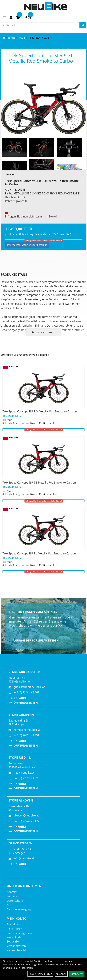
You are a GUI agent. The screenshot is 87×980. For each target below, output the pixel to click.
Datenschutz (15, 901)
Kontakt (12, 892)
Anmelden (13, 924)
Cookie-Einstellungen (40, 974)
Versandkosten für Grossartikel (53, 234)
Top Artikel (13, 942)
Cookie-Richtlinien (23, 968)
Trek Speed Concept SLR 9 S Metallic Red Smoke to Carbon (39, 483)
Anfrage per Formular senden (36, 641)
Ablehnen (61, 974)
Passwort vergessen (19, 933)
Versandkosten (16, 946)
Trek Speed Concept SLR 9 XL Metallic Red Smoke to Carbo (41, 58)
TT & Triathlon (39, 38)
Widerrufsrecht (16, 950)
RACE (22, 38)
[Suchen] (83, 25)
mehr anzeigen (45, 332)
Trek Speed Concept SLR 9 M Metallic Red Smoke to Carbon (40, 411)
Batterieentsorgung (19, 909)
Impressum (14, 896)
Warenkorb (14, 937)
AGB (9, 905)
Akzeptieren (77, 974)
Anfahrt (20, 698)
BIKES (12, 38)
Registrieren (14, 929)
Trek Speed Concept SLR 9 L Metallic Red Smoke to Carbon (39, 553)
